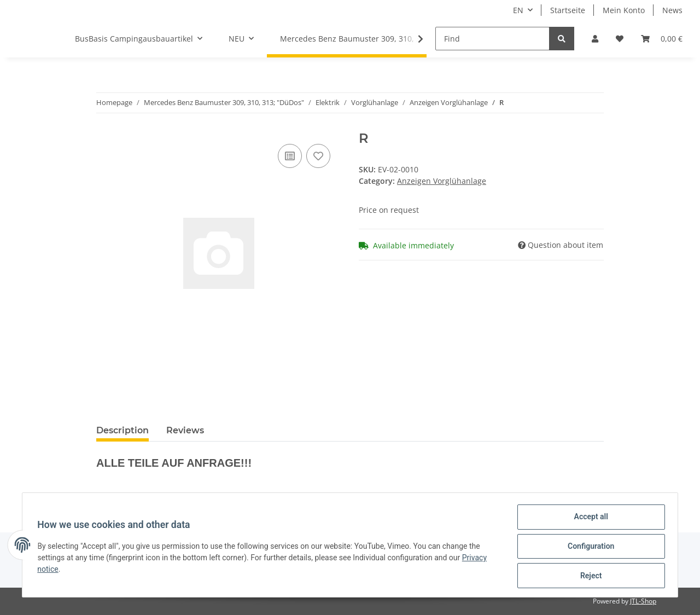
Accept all (588, 519)
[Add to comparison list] (290, 156)
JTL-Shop (643, 601)
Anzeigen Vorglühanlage (442, 181)
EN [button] (518, 10)
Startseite (568, 10)
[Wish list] (620, 39)
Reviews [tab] (185, 430)
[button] (595, 39)
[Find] (492, 39)
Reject (588, 576)
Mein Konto (624, 10)
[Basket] (662, 39)
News (672, 10)
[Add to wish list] (318, 156)
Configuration (588, 548)
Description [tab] (122, 430)
